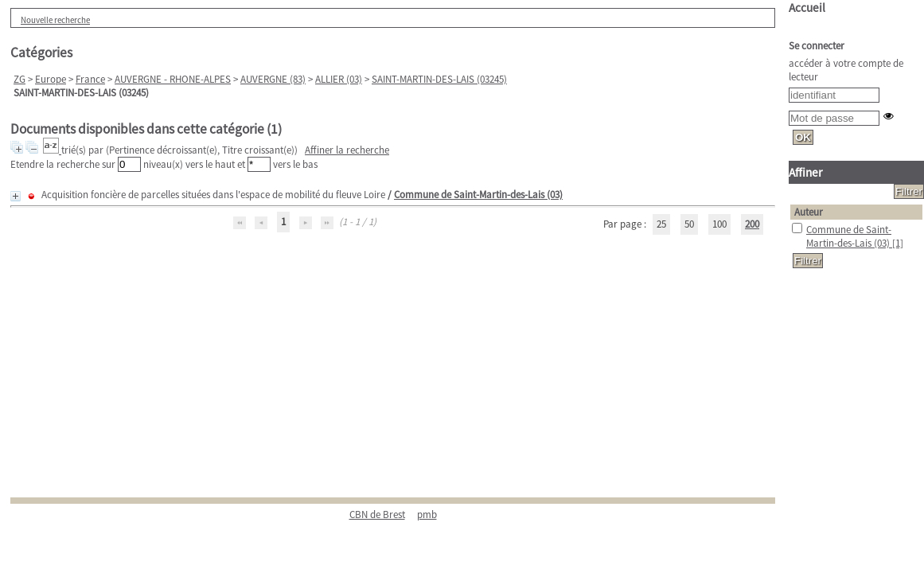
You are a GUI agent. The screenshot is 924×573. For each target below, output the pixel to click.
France (90, 79)
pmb (427, 515)
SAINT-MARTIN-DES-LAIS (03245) (439, 79)
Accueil (807, 8)
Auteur (809, 212)
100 (719, 224)
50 (689, 224)
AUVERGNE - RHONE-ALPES (173, 79)
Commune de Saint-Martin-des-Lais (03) (478, 195)
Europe (51, 79)
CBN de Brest (377, 515)
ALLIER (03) (339, 79)
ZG (19, 79)
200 (752, 224)
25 (661, 224)
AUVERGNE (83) (273, 79)
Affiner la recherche (347, 150)
